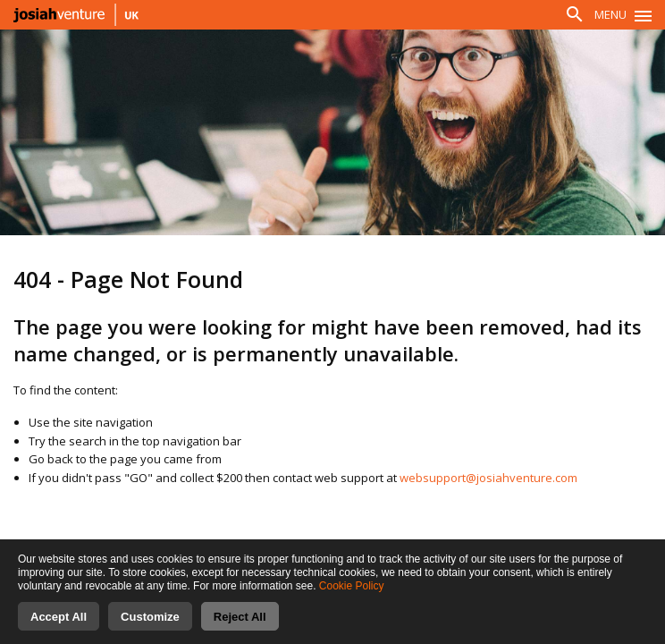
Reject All (240, 617)
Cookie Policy (352, 586)
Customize (150, 617)
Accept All (59, 617)
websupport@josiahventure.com (488, 478)
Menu (610, 14)
